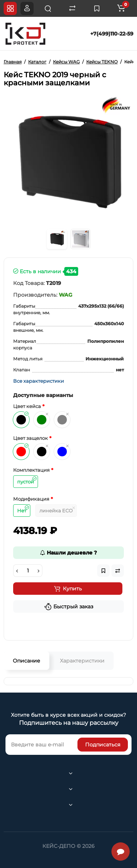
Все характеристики (39, 381)
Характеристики (82, 661)
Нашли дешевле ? (68, 553)
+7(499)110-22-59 (112, 34)
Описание (26, 661)
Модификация (31, 499)
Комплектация (31, 470)
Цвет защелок (31, 438)
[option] (68, 159)
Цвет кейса (27, 406)
